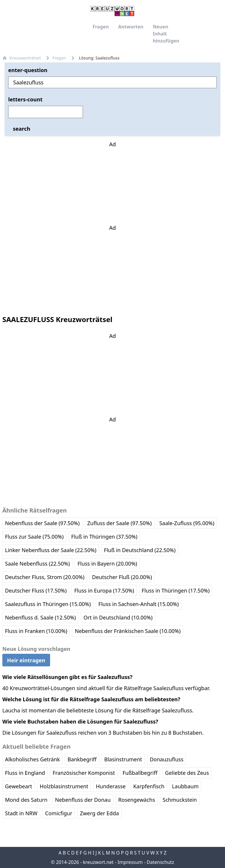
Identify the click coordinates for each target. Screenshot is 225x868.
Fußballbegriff (140, 773)
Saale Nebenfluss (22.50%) (37, 564)
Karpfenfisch (149, 786)
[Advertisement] (112, 185)
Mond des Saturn (26, 800)
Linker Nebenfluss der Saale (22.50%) (51, 550)
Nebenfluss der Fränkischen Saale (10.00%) (128, 631)
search (22, 129)
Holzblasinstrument (64, 786)
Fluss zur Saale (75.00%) (34, 537)
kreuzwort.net (98, 862)
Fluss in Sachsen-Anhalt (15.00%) (139, 604)
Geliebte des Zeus (187, 773)
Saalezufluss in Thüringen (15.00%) (48, 604)
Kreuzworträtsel (22, 58)
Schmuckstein (180, 800)
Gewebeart (18, 786)
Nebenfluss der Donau (83, 800)
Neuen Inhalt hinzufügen (166, 34)
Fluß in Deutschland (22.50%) (140, 550)
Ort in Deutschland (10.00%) (118, 617)
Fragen (101, 27)
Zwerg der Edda (99, 813)
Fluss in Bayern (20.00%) (107, 564)
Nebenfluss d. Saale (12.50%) (40, 617)
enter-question (28, 70)
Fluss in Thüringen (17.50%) (176, 590)
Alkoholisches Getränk (32, 759)
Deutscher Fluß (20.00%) (122, 577)
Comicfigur (59, 813)
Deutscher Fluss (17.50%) (36, 590)
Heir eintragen (26, 660)
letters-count (25, 99)
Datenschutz (161, 862)
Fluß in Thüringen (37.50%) (104, 537)
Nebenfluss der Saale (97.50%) (42, 523)
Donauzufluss (167, 759)
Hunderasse (111, 786)
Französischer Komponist (84, 773)
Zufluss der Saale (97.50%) (120, 523)
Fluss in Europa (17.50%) (104, 590)
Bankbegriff (82, 759)
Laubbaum (185, 786)
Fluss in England (25, 773)
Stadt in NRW (21, 813)
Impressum (130, 862)
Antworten (131, 27)
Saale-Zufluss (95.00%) (187, 523)
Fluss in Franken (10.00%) (36, 631)
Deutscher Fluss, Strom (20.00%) (45, 577)
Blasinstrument (123, 759)
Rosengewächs (137, 800)
